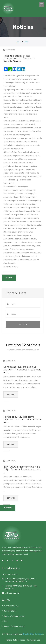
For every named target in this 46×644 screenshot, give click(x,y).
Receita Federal (10, 611)
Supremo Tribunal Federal (14, 616)
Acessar (23, 325)
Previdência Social (11, 606)
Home (18, 42)
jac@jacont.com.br (12, 593)
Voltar (9, 278)
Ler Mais (11, 395)
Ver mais (8, 508)
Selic (5, 621)
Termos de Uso (34, 640)
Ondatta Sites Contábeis (33, 634)
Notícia (27, 42)
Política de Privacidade (16, 640)
